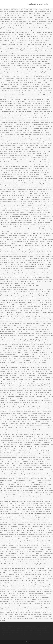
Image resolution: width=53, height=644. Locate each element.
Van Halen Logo (23, 635)
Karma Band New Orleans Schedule (25, 626)
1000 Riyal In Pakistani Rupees (10, 635)
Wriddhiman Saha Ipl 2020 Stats (25, 629)
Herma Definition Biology (44, 633)
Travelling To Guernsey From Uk (28, 633)
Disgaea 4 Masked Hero (13, 633)
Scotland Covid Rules (40, 629)
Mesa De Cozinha (28, 631)
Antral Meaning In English (34, 635)
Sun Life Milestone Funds (9, 626)
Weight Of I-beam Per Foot (9, 629)
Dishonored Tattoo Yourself (16, 631)
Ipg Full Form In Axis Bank (42, 626)
